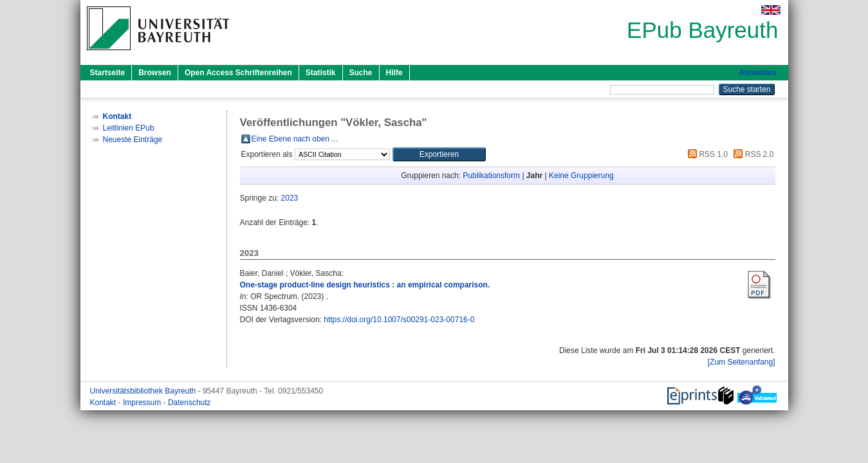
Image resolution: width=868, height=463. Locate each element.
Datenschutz (189, 403)
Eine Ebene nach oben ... (295, 139)
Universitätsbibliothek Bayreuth (144, 391)
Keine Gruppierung (581, 176)
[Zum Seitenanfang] (742, 362)
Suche (361, 73)
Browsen (155, 73)
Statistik (321, 73)
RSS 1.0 (706, 154)
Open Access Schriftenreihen (238, 73)
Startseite (108, 73)
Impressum (143, 403)
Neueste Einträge (133, 140)
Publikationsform (491, 176)
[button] (439, 154)
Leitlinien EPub (129, 128)
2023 (290, 198)
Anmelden (757, 73)
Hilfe (394, 73)
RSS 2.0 (752, 154)
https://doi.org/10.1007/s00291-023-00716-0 (399, 320)
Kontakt (104, 403)
